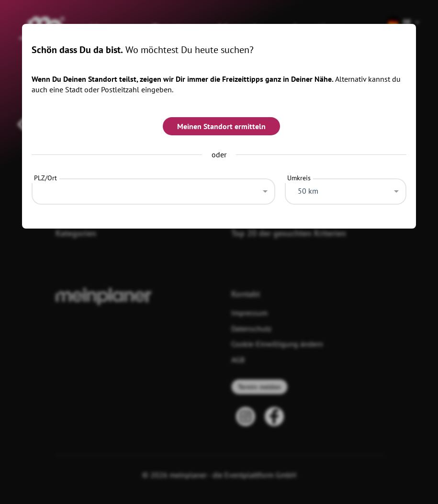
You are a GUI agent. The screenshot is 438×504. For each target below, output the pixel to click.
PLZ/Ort (45, 178)
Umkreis (299, 178)
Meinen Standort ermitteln (221, 126)
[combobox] (153, 189)
